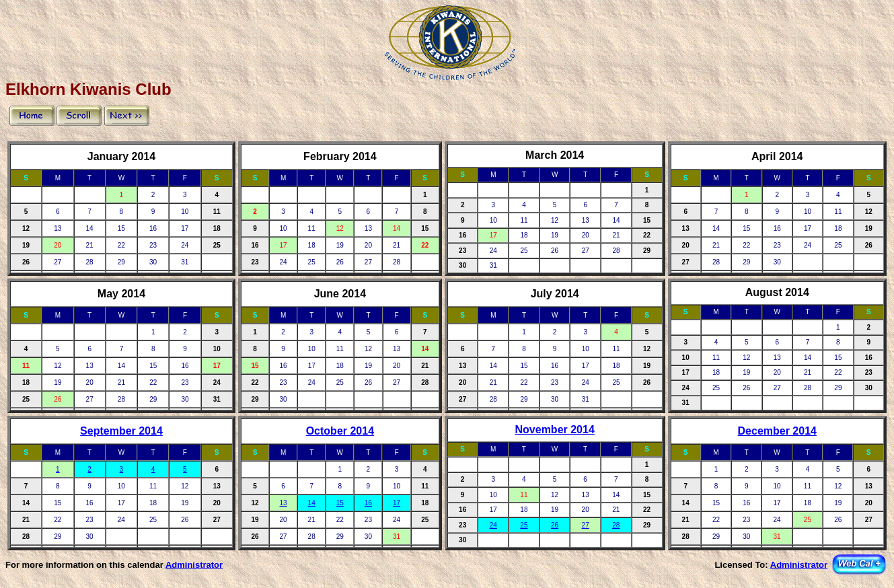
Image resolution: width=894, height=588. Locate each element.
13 (284, 503)
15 (340, 503)
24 (493, 525)
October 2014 (340, 431)
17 (397, 503)
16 (368, 503)
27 (586, 525)
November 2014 (555, 430)
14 (312, 503)
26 (555, 525)
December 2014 (777, 431)
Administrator (194, 565)
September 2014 (121, 431)
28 (616, 525)
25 (524, 525)
